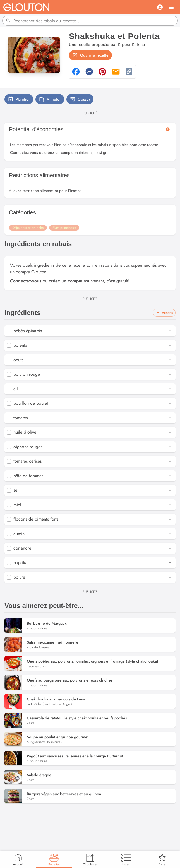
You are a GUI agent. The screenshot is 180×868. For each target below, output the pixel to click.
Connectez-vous (24, 152)
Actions (164, 313)
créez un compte (59, 152)
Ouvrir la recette (90, 55)
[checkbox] (9, 331)
